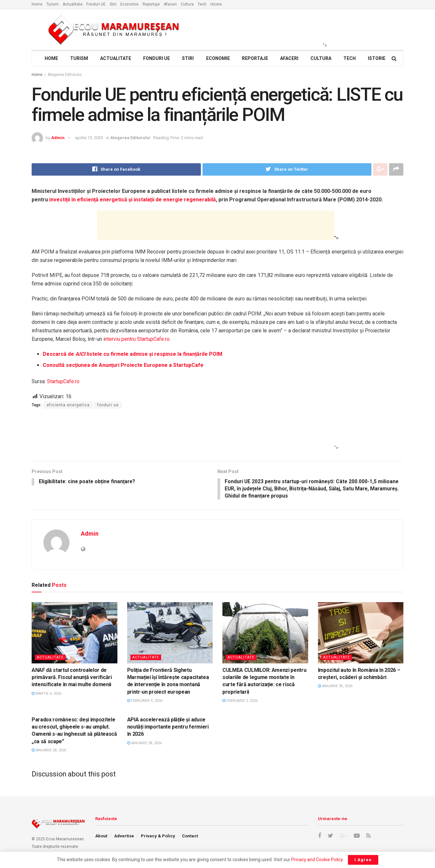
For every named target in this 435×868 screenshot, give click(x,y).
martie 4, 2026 (46, 694)
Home (37, 4)
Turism (52, 4)
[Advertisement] (216, 225)
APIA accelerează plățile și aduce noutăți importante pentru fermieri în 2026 (168, 728)
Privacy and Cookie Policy (317, 860)
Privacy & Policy (158, 837)
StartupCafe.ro (63, 381)
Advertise (124, 837)
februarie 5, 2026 (145, 702)
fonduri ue (108, 405)
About (101, 837)
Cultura (187, 4)
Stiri (113, 4)
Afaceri (170, 4)
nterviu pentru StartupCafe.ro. (138, 339)
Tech (202, 4)
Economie (129, 4)
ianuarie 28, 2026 (49, 751)
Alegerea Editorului (65, 75)
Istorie (216, 4)
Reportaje (151, 4)
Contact (190, 837)
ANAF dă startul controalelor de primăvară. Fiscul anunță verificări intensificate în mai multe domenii (72, 678)
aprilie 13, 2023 (89, 138)
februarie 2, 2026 (240, 702)
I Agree (363, 860)
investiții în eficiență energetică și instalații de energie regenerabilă (132, 200)
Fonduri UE (96, 4)
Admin (58, 138)
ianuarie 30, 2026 (335, 687)
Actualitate (73, 4)
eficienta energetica (68, 405)
